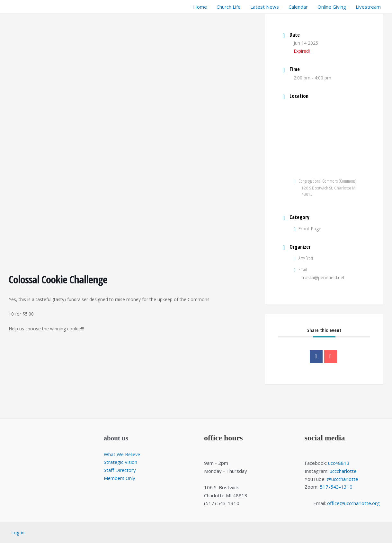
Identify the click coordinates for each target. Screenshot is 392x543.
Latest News (265, 7)
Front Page (307, 229)
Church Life (229, 7)
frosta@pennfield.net (323, 277)
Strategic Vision (121, 462)
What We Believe (123, 454)
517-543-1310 (336, 487)
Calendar (298, 7)
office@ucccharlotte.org (353, 503)
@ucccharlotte (343, 479)
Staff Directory (120, 470)
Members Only (120, 478)
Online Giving (332, 7)
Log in (18, 532)
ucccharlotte (343, 471)
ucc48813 (339, 463)
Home (200, 7)
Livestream (368, 7)
